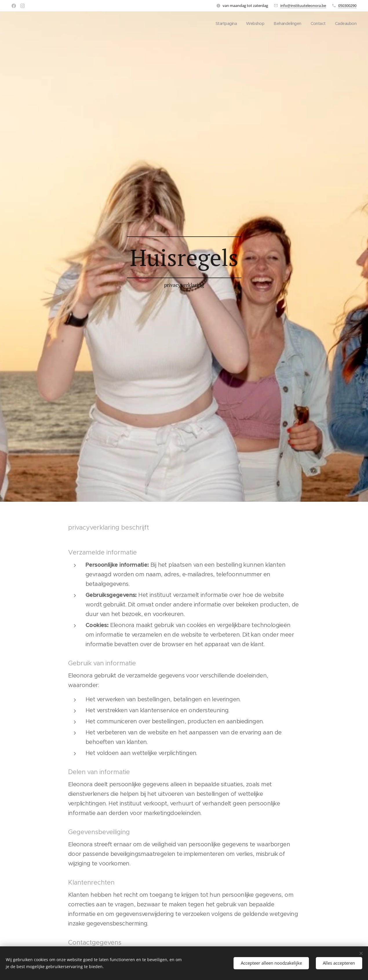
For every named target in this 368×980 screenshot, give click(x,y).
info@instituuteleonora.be (303, 6)
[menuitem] (221, 23)
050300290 (347, 6)
